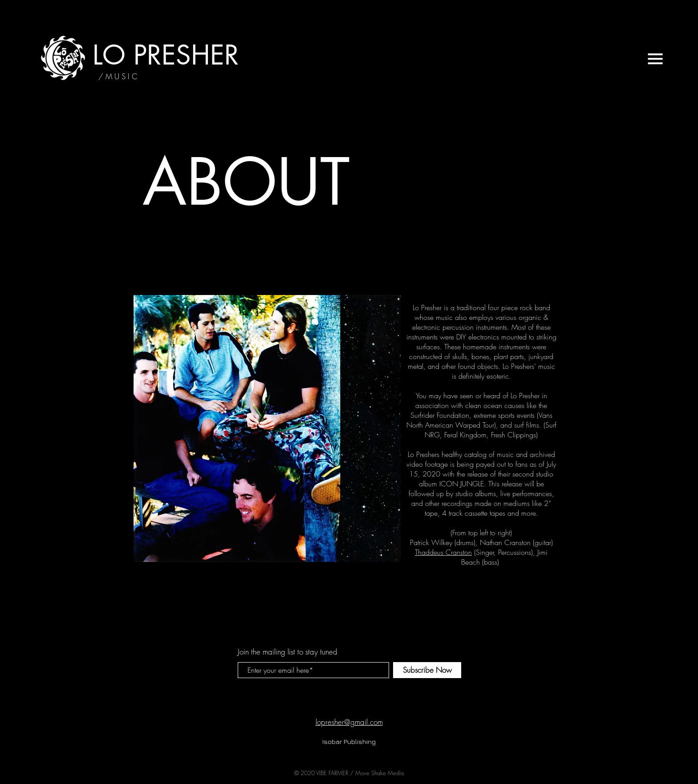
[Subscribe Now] (427, 670)
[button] (655, 59)
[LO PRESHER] (166, 55)
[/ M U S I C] (118, 77)
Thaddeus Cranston (443, 552)
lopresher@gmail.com (349, 722)
